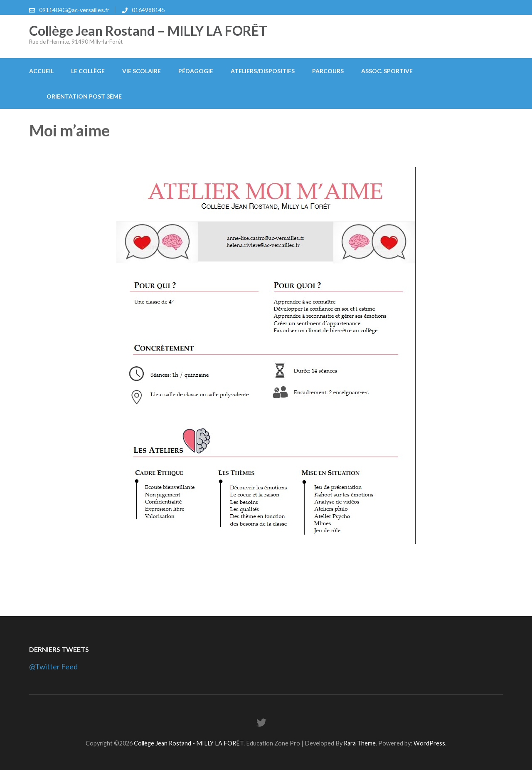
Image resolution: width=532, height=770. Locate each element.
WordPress (429, 743)
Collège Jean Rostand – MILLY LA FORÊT (148, 31)
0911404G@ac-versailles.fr (74, 10)
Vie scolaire (142, 71)
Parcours (328, 71)
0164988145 (148, 10)
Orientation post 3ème (84, 96)
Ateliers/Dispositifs (263, 71)
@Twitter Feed (53, 666)
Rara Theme (360, 743)
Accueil (41, 71)
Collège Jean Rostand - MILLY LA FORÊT (189, 743)
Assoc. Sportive (387, 71)
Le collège (88, 71)
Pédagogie (196, 71)
